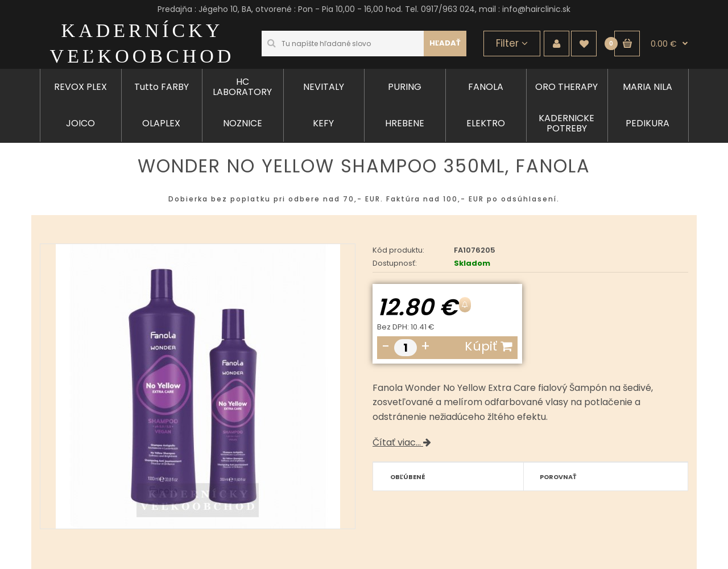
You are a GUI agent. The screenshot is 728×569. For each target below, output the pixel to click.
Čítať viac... (402, 442)
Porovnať (558, 477)
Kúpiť (488, 346)
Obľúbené (408, 477)
